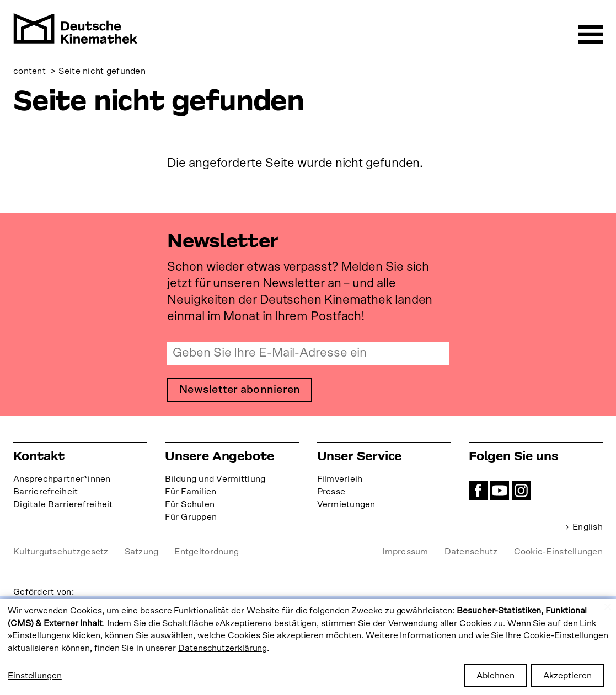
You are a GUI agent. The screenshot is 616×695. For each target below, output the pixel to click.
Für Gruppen (191, 517)
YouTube (500, 491)
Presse (331, 492)
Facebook (478, 491)
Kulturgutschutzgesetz (61, 552)
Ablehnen (496, 676)
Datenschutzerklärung (223, 648)
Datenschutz (471, 552)
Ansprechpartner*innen (62, 479)
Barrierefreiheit (45, 492)
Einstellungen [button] (35, 676)
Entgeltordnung (207, 552)
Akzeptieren (567, 676)
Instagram (521, 491)
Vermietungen (346, 504)
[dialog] (308, 647)
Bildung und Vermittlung (215, 479)
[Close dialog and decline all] (608, 605)
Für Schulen (190, 504)
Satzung (142, 552)
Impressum (405, 552)
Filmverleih (340, 479)
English (588, 527)
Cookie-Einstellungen (558, 552)
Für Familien (191, 492)
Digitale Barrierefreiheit (63, 504)
